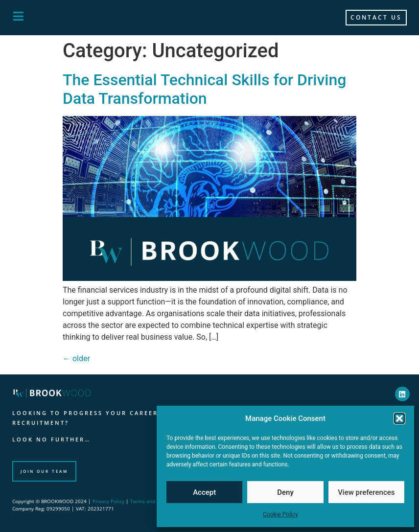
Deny (285, 492)
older (76, 359)
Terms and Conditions (156, 501)
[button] (399, 418)
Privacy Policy (108, 501)
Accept (204, 492)
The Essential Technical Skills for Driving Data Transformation (204, 89)
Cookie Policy (280, 514)
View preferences (366, 492)
